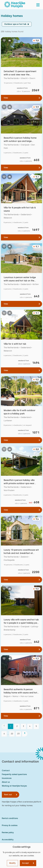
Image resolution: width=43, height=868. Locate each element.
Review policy (8, 832)
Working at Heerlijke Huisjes (14, 786)
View (6, 98)
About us (6, 782)
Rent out (8, 795)
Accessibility (8, 840)
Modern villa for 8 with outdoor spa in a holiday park (19, 412)
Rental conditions (10, 818)
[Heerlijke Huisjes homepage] (15, 5)
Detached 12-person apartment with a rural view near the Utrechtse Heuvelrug (20, 73)
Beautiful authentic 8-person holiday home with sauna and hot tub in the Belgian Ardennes (20, 691)
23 (18, 734)
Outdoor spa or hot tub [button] (15, 24)
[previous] (4, 726)
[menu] (38, 5)
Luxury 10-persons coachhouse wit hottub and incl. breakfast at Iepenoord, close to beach (21, 552)
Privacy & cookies (10, 825)
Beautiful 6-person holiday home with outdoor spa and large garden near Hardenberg (20, 140)
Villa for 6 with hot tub (15, 344)
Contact (6, 771)
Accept (26, 863)
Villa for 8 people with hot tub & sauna (20, 209)
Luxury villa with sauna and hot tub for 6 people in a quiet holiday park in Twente (21, 621)
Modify (12, 863)
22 (12, 734)
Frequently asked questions (14, 774)
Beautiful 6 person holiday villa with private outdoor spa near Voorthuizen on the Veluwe (19, 482)
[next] (25, 734)
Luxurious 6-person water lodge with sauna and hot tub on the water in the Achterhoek (20, 279)
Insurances (7, 778)
